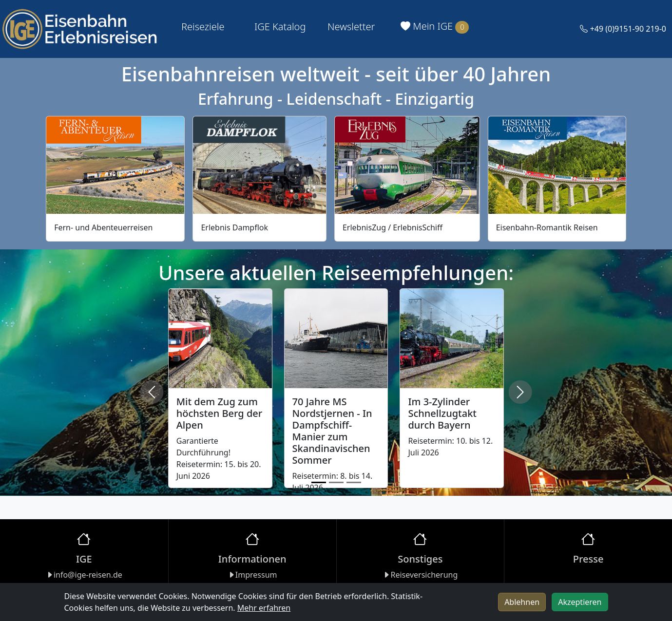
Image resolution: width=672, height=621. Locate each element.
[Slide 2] (336, 482)
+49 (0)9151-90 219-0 (623, 29)
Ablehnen (522, 602)
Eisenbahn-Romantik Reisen (547, 227)
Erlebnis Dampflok (234, 227)
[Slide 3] (354, 482)
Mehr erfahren (264, 608)
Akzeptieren (580, 602)
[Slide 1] (319, 482)
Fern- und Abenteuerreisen (103, 227)
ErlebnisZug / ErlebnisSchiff (393, 227)
